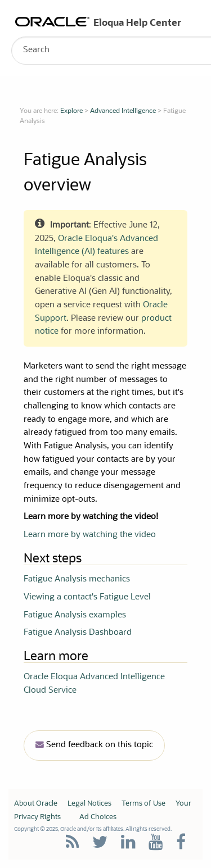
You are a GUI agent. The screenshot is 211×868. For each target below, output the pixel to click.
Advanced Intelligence (123, 111)
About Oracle (36, 804)
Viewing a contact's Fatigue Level (87, 597)
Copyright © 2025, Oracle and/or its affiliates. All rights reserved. (93, 829)
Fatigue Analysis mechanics (77, 580)
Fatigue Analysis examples (75, 615)
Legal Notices (89, 804)
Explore (71, 111)
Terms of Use (143, 804)
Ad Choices (98, 817)
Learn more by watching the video (90, 535)
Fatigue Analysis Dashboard (78, 633)
